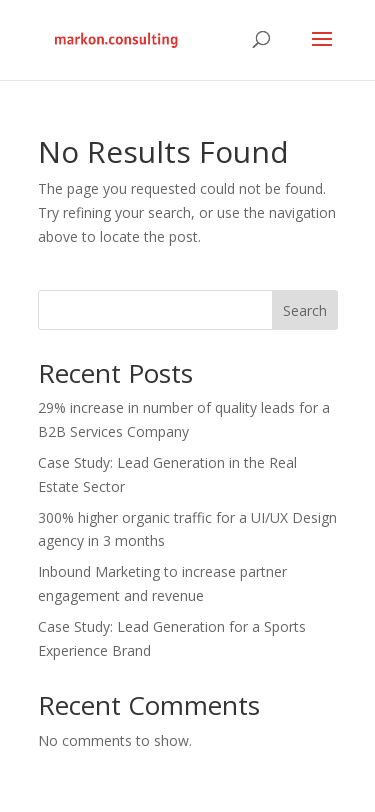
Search (305, 310)
